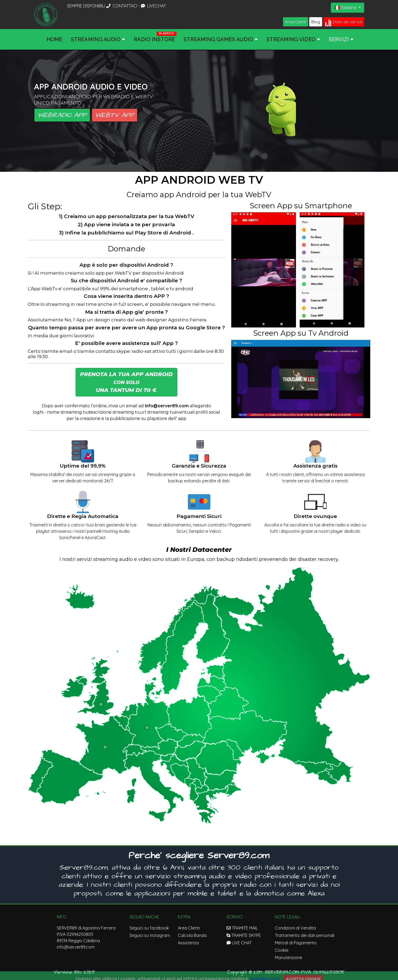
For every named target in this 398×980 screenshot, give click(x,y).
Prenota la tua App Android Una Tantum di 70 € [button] (126, 382)
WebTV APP (115, 115)
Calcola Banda (192, 935)
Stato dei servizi (344, 22)
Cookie (282, 950)
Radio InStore (154, 39)
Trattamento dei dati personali (305, 935)
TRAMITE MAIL (242, 928)
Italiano (346, 8)
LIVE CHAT (239, 943)
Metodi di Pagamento (296, 943)
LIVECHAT (153, 6)
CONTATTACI (122, 6)
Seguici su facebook (149, 928)
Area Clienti (296, 22)
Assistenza (188, 943)
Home (54, 39)
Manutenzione (288, 958)
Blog (316, 22)
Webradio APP (62, 115)
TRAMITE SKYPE (244, 935)
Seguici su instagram (150, 935)
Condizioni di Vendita (295, 928)
